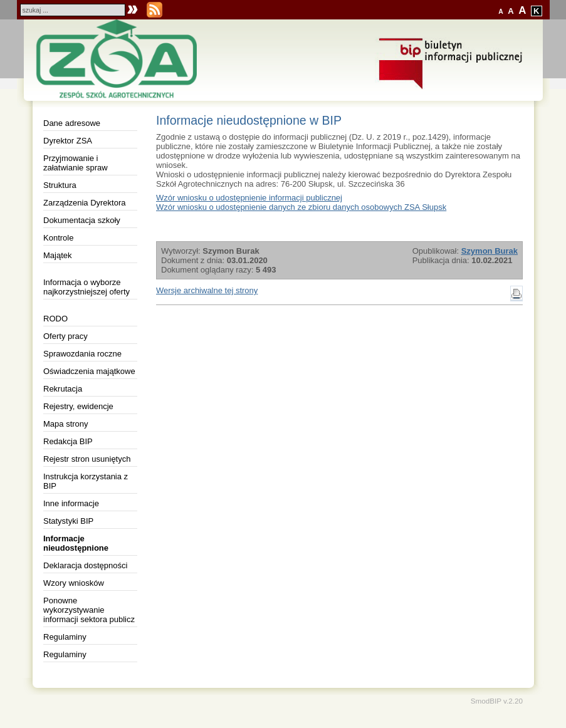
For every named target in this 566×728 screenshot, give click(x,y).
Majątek (58, 255)
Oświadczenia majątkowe (89, 371)
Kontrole (58, 238)
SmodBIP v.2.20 (497, 701)
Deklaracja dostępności (85, 565)
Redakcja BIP (68, 441)
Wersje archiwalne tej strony (207, 290)
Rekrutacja (63, 389)
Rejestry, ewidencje (78, 406)
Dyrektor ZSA (68, 141)
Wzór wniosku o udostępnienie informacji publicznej (249, 198)
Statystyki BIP (68, 521)
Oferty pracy (66, 336)
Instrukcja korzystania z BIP (86, 481)
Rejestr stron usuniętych (87, 459)
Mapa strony (66, 424)
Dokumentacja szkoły (82, 220)
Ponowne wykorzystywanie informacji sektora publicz (89, 610)
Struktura (60, 185)
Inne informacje (71, 503)
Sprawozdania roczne (82, 354)
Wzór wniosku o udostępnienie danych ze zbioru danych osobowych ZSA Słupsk (301, 207)
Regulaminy (65, 637)
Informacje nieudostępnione (76, 543)
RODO (55, 319)
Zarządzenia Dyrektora (85, 203)
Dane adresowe (72, 123)
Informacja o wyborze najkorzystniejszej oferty (86, 287)
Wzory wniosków (74, 583)
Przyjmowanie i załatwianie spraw (76, 163)
